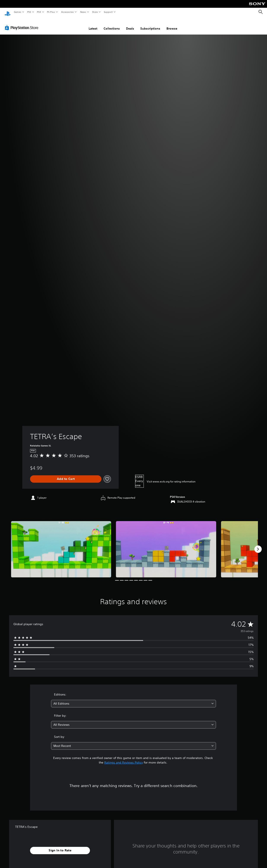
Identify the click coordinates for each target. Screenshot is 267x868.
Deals (130, 24)
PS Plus (51, 12)
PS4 (39, 12)
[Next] (258, 545)
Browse (172, 24)
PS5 (29, 12)
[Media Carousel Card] (61, 545)
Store (95, 12)
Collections (112, 24)
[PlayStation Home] (8, 12)
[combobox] (133, 700)
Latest (93, 24)
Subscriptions (150, 24)
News (83, 12)
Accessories (67, 12)
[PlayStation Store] (22, 24)
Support (108, 12)
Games (17, 12)
